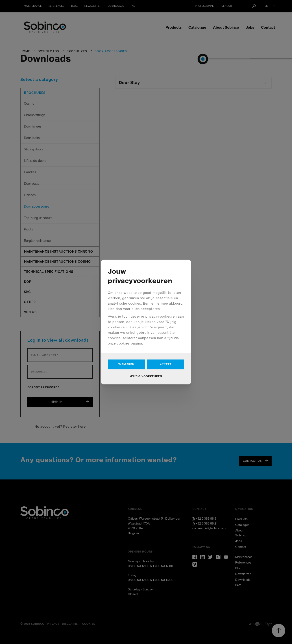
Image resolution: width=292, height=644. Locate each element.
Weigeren (126, 364)
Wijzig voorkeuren (146, 376)
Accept (166, 364)
